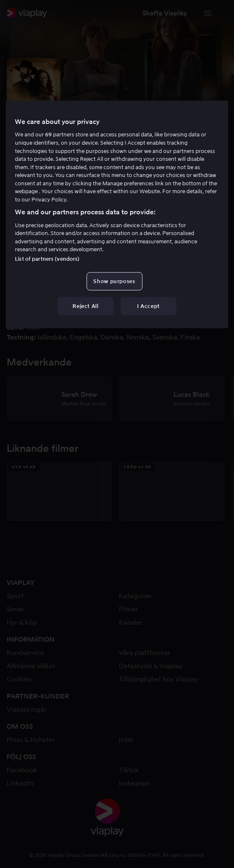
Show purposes (114, 281)
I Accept (148, 306)
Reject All (86, 306)
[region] (117, 215)
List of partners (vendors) (47, 258)
